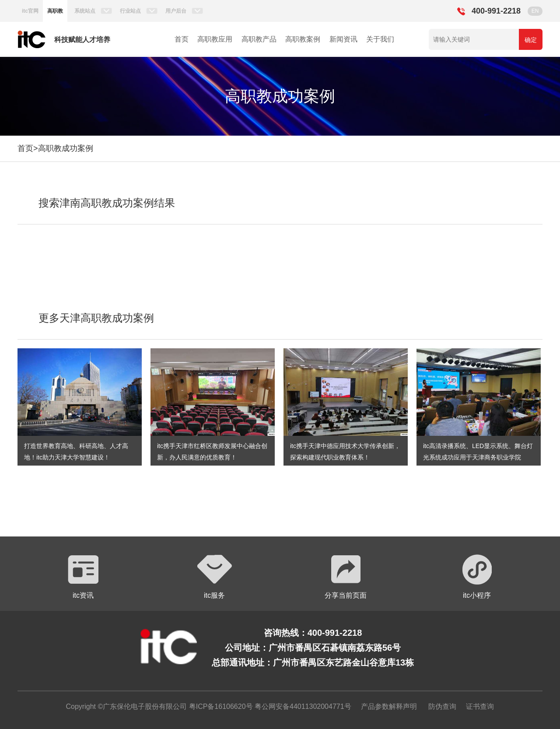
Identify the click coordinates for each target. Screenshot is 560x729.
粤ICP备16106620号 (220, 706)
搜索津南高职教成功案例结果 (107, 203)
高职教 (55, 11)
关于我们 (380, 39)
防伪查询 (442, 706)
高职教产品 (259, 39)
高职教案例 (303, 39)
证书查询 (480, 706)
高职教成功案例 (66, 148)
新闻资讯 (343, 39)
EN (535, 11)
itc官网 (30, 11)
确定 (531, 40)
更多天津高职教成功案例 (96, 318)
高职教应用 (215, 39)
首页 (182, 39)
